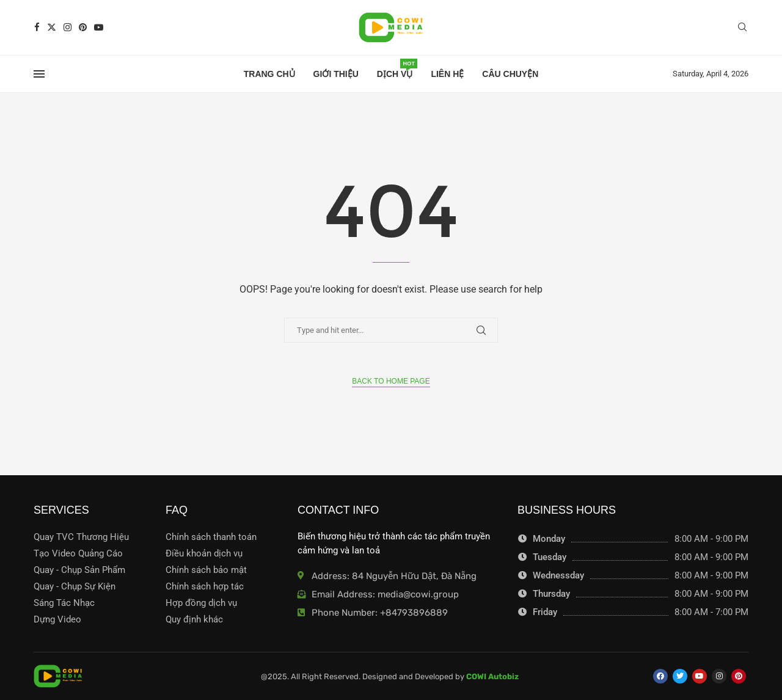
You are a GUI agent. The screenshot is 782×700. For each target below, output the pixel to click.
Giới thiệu (336, 74)
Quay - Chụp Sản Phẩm (79, 570)
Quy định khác (194, 620)
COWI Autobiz (492, 676)
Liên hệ (447, 74)
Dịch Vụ (395, 70)
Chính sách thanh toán (211, 537)
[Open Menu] (39, 74)
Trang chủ (269, 74)
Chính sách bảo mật (206, 570)
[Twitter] (52, 27)
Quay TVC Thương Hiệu (81, 537)
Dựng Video (57, 620)
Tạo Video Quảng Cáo (78, 554)
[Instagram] (68, 27)
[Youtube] (99, 27)
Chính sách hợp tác (205, 587)
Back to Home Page (391, 381)
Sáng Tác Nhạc (64, 603)
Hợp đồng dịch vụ (201, 603)
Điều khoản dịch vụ (204, 554)
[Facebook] (37, 27)
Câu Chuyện (510, 74)
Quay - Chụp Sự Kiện (75, 587)
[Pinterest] (83, 27)
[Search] (742, 27)
